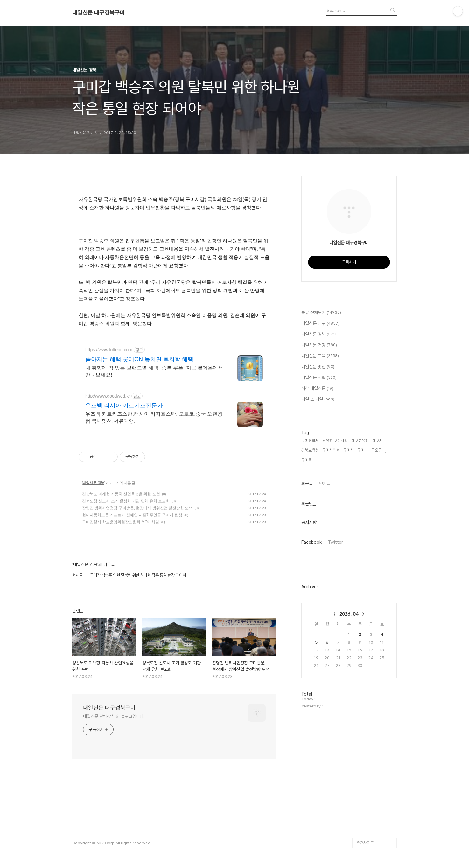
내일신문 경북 (93, 483)
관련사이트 (365, 843)
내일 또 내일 (318, 399)
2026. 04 (349, 614)
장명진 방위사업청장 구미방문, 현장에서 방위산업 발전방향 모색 (137, 508)
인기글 (325, 484)
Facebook (311, 542)
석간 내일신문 (317, 389)
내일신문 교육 (320, 356)
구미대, (363, 450)
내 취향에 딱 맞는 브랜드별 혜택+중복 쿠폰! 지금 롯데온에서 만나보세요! (154, 371)
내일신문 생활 (319, 378)
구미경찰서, (311, 441)
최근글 (307, 484)
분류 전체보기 (321, 313)
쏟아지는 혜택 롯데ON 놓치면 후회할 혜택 (139, 359)
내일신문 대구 (320, 324)
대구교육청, (360, 441)
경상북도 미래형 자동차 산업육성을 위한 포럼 (121, 494)
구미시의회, (332, 450)
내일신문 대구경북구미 (98, 13)
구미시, (349, 450)
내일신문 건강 (319, 345)
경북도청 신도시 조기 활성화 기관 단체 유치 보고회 (126, 501)
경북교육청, (311, 450)
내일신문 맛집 (318, 367)
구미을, (307, 460)
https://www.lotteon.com (109, 350)
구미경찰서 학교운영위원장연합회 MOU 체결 (121, 522)
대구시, (378, 441)
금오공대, (379, 450)
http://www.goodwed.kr (108, 396)
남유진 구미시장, (336, 441)
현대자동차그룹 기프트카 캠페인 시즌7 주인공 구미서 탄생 (132, 515)
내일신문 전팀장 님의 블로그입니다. (114, 716)
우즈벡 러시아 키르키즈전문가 (124, 405)
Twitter (336, 542)
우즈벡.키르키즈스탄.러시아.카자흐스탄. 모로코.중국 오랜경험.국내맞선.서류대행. (154, 417)
